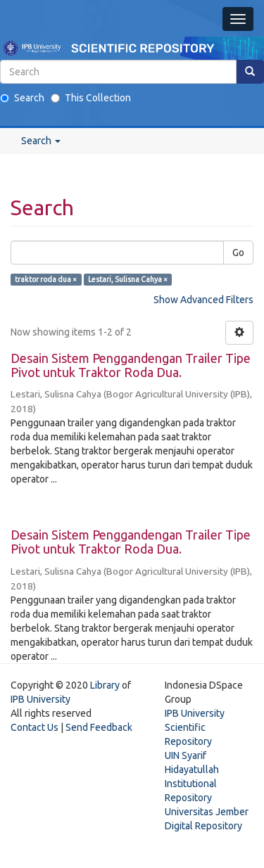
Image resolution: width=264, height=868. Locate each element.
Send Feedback (99, 727)
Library (105, 685)
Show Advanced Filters (203, 300)
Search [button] (41, 141)
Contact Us (34, 727)
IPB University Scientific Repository (195, 727)
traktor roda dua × (46, 279)
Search (22, 98)
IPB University (40, 699)
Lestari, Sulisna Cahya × (128, 279)
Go (238, 253)
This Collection (91, 98)
